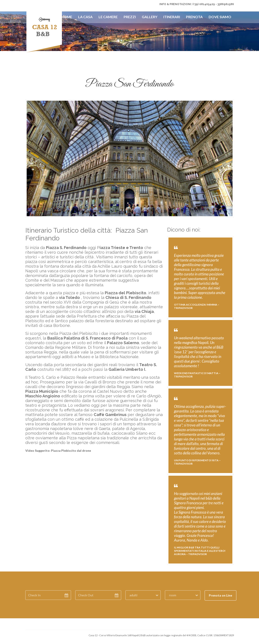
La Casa (85, 17)
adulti (133, 595)
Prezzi (130, 17)
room (173, 595)
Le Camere (108, 17)
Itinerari (172, 17)
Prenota (194, 17)
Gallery (150, 17)
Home (67, 17)
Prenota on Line (220, 595)
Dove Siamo (220, 17)
